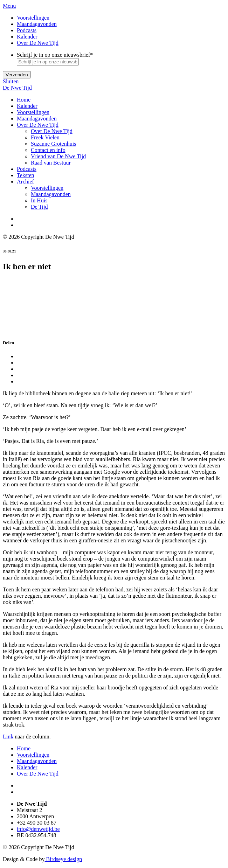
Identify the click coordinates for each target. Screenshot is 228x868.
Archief (25, 182)
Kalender (27, 37)
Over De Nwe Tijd (38, 43)
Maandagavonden (37, 24)
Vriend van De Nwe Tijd (58, 156)
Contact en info (48, 150)
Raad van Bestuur (51, 163)
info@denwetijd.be (38, 829)
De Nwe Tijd (17, 88)
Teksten (26, 175)
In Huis (39, 200)
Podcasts (27, 30)
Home (24, 100)
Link (8, 737)
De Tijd (39, 207)
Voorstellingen (33, 18)
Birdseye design (64, 859)
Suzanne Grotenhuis (53, 144)
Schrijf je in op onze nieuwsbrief (55, 55)
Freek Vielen (45, 137)
